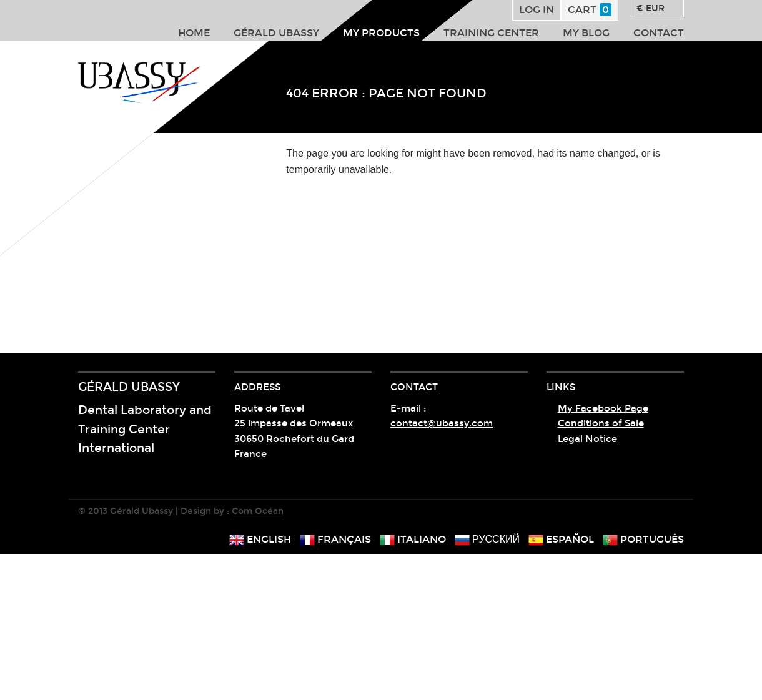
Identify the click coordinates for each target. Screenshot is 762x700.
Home (194, 33)
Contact (659, 33)
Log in (537, 10)
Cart (590, 10)
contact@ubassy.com (442, 423)
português (643, 539)
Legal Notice (587, 439)
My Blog (586, 33)
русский (487, 539)
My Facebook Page (603, 408)
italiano (413, 539)
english (260, 539)
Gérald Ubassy (276, 33)
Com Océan (258, 511)
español (561, 539)
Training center (491, 33)
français (335, 539)
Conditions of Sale (601, 423)
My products (381, 33)
